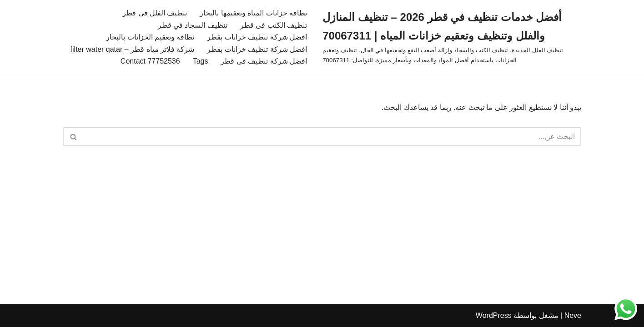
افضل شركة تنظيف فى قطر (264, 61)
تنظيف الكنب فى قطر (274, 25)
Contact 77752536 (150, 61)
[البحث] (332, 137)
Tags (201, 61)
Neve (573, 315)
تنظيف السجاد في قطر (193, 25)
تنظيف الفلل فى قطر (155, 13)
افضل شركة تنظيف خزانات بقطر (257, 37)
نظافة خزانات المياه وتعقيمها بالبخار (253, 13)
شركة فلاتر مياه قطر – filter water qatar (133, 49)
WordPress (494, 315)
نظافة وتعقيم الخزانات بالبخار (150, 37)
